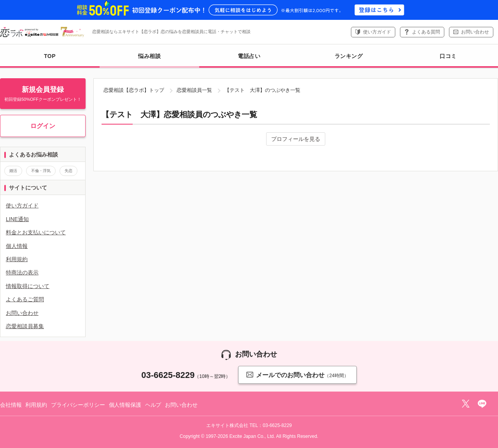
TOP (50, 56)
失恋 (68, 171)
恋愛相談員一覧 (194, 90)
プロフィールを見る (296, 139)
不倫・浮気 (41, 171)
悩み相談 (149, 60)
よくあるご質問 (25, 299)
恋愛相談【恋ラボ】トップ (134, 90)
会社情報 (11, 405)
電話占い (249, 56)
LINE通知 (17, 219)
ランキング (349, 56)
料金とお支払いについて (36, 232)
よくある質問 (426, 32)
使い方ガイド (377, 32)
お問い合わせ (475, 32)
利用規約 (17, 259)
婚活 (13, 171)
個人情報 (17, 246)
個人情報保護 (125, 405)
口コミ (448, 56)
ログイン (43, 126)
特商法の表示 (22, 272)
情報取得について (28, 286)
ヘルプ (153, 405)
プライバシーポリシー (78, 405)
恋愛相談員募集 (25, 326)
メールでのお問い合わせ (297, 375)
